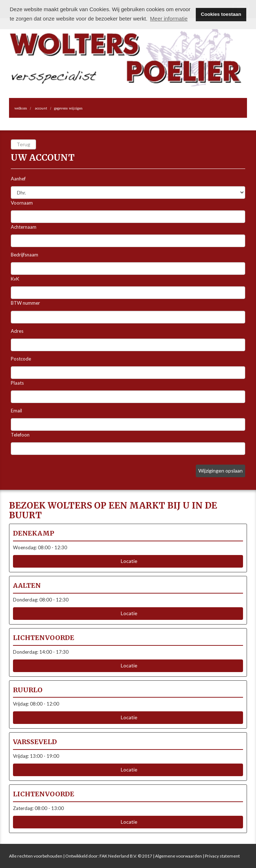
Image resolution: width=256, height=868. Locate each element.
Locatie (128, 561)
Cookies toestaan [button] (221, 14)
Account (41, 108)
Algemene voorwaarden (178, 856)
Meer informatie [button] (169, 19)
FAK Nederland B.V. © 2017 (126, 856)
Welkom (21, 108)
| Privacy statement (221, 856)
